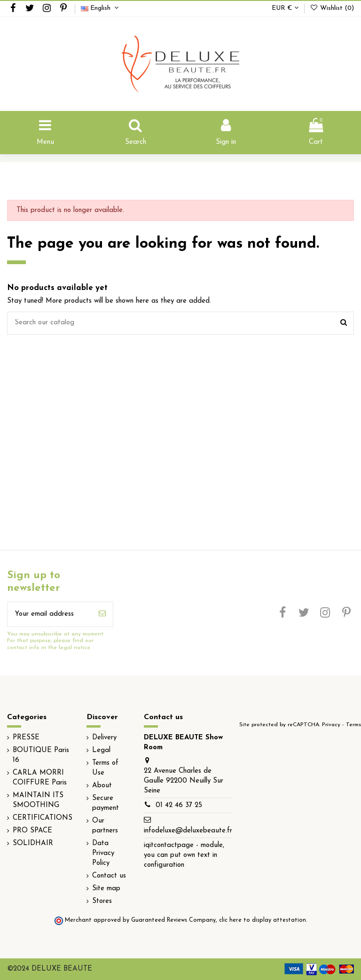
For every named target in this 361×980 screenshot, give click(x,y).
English (101, 8)
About (102, 786)
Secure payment (106, 803)
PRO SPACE (32, 831)
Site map (106, 889)
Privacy (331, 725)
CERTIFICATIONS (43, 818)
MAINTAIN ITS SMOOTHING (38, 800)
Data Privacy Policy (103, 853)
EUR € (285, 8)
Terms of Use (105, 768)
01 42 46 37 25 (179, 805)
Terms (353, 725)
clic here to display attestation (263, 920)
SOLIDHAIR (33, 843)
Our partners (105, 826)
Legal (101, 750)
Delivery (104, 738)
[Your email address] (50, 615)
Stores (102, 901)
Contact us (109, 876)
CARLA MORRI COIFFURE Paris (40, 778)
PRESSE (26, 738)
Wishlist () (332, 8)
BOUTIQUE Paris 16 (41, 755)
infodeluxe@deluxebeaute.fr (188, 831)
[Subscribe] (102, 615)
